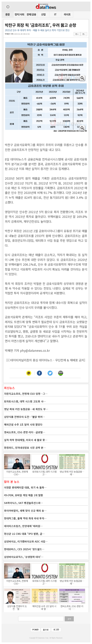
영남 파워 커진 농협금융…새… (72, 473)
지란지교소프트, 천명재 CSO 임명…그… (26, 394)
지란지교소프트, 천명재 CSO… (17, 473)
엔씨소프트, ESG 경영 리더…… (72, 607)
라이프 (67, 14)
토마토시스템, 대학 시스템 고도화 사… (25, 401)
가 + (77, 34)
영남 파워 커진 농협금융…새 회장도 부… (26, 409)
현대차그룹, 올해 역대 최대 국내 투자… (25, 518)
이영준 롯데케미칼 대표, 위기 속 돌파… (25, 487)
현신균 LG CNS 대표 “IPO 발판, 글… (24, 534)
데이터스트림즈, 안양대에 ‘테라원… (23, 526)
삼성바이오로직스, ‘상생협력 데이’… (24, 557)
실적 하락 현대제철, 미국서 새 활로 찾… (26, 440)
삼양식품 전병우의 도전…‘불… (17, 607)
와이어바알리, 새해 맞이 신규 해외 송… (25, 511)
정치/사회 (19, 14)
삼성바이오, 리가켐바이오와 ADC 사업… (26, 541)
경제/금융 (31, 14)
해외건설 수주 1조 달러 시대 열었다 (23, 424)
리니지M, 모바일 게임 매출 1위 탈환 (24, 495)
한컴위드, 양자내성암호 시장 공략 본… (25, 448)
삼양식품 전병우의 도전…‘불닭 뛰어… (24, 417)
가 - (84, 34)
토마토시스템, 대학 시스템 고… (44, 473)
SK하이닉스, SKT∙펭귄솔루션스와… (23, 503)
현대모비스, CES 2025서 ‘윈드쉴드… (24, 549)
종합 (8, 14)
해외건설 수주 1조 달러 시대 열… (44, 607)
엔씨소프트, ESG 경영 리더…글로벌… (25, 432)
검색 (69, 619)
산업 (43, 14)
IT (55, 14)
